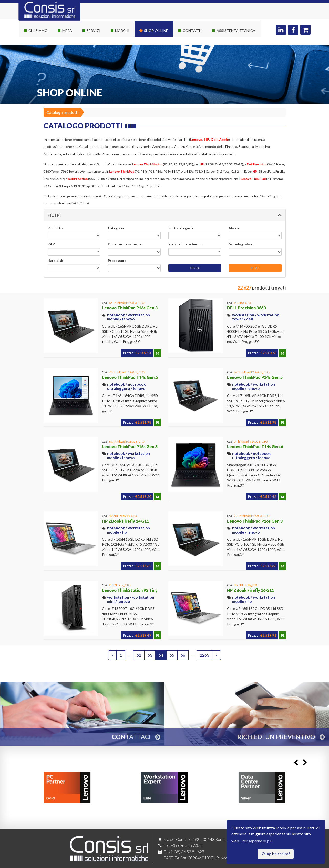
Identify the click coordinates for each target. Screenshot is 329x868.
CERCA (195, 268)
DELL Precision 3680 (246, 308)
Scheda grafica (241, 244)
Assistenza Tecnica (236, 31)
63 (150, 655)
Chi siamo (38, 31)
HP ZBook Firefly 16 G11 (250, 590)
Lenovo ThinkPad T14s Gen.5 (130, 377)
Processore (117, 261)
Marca (234, 228)
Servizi (94, 31)
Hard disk (55, 261)
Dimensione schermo (125, 244)
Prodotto (55, 228)
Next (305, 762)
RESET (255, 268)
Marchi (122, 31)
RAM (52, 244)
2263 (204, 655)
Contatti (192, 31)
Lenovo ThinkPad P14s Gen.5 (255, 377)
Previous (296, 762)
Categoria (116, 228)
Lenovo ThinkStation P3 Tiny (130, 590)
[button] (165, 215)
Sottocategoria (181, 228)
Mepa (67, 31)
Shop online (156, 31)
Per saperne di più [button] (257, 841)
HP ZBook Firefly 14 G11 (125, 521)
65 (172, 655)
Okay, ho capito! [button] (276, 854)
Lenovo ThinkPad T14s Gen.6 (255, 447)
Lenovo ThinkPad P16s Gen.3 (130, 308)
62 (139, 655)
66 (183, 655)
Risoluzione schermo (185, 244)
